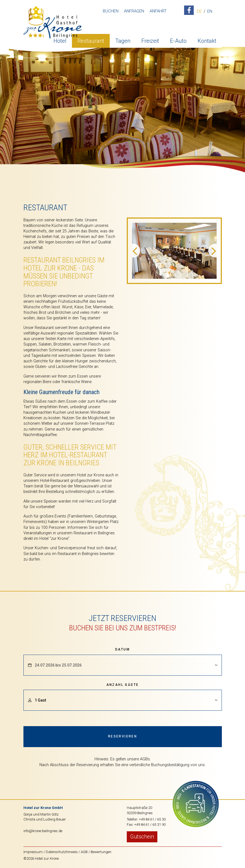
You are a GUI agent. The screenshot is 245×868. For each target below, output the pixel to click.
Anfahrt (157, 11)
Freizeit (150, 40)
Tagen (123, 40)
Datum (122, 649)
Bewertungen (101, 852)
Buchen (110, 11)
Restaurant (91, 40)
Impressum (33, 852)
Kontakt (207, 40)
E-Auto (178, 40)
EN (209, 12)
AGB (84, 852)
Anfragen (133, 11)
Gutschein (142, 837)
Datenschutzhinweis (62, 852)
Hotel (60, 40)
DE (198, 12)
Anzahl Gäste (123, 685)
